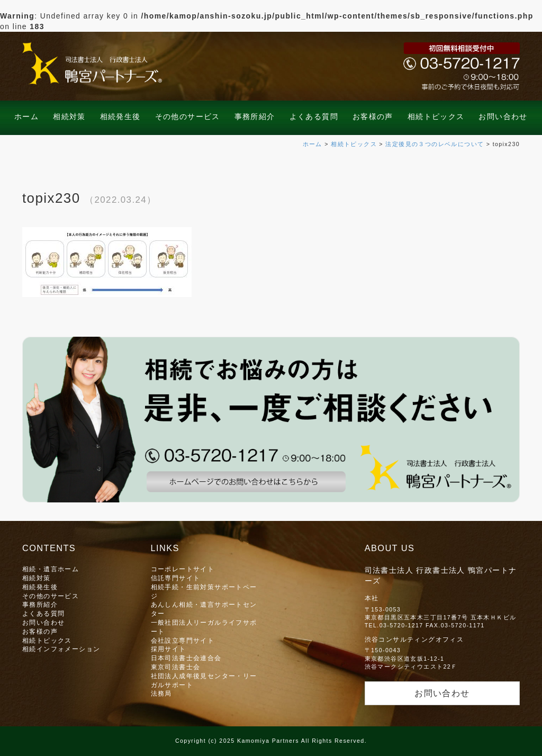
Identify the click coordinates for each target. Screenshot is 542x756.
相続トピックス (436, 116)
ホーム (26, 116)
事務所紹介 (255, 116)
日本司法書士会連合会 (186, 658)
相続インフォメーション (61, 649)
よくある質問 (314, 116)
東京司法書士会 (176, 667)
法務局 (161, 693)
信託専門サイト (176, 578)
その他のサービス (188, 116)
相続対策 (69, 116)
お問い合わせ (503, 116)
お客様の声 (373, 116)
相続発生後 (120, 116)
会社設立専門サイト (183, 640)
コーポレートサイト (183, 569)
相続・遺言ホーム (51, 569)
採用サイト (169, 649)
